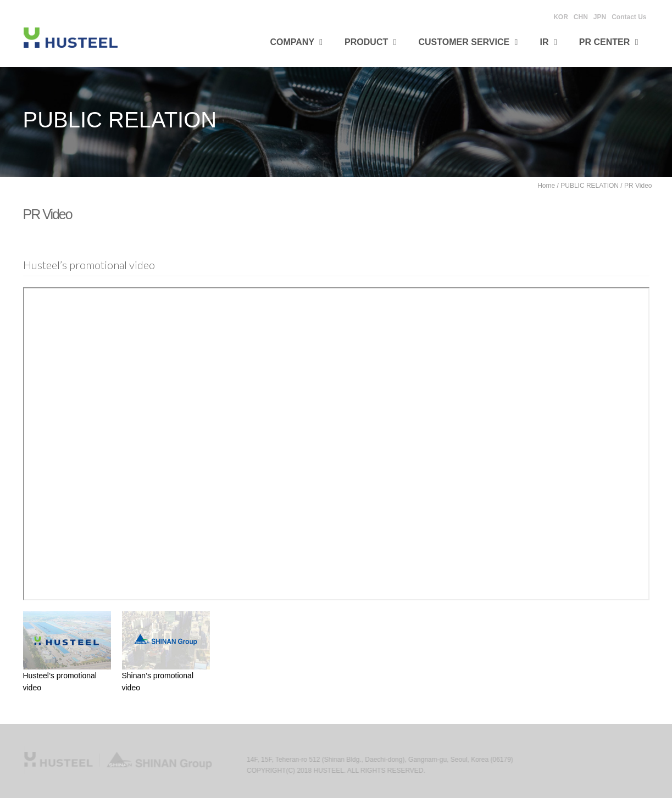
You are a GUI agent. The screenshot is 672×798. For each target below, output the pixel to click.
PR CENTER (609, 42)
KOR (561, 17)
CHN (581, 17)
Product (370, 42)
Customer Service (468, 42)
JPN (600, 17)
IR (548, 42)
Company (297, 42)
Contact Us (629, 17)
